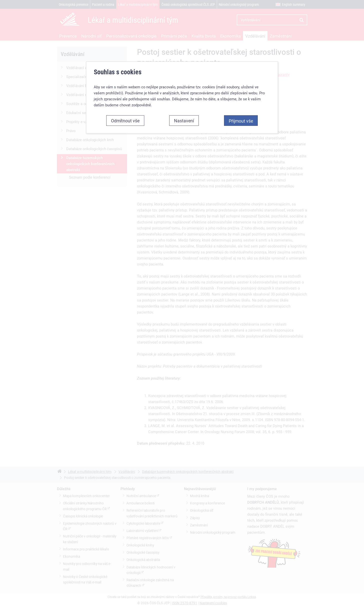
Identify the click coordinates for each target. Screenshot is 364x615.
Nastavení (184, 112)
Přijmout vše (241, 112)
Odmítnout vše (125, 112)
